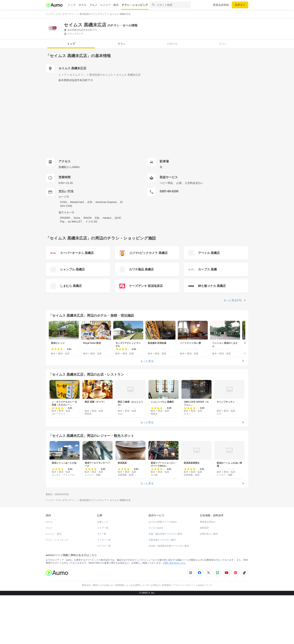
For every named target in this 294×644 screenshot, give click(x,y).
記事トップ (103, 522)
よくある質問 (133, 585)
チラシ (122, 44)
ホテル (82, 5)
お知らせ (172, 44)
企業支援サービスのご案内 (162, 540)
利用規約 (166, 585)
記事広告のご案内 (209, 534)
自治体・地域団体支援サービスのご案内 (169, 546)
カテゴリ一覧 (104, 546)
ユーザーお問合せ (151, 585)
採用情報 (120, 585)
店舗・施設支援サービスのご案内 (165, 534)
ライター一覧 (104, 540)
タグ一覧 (102, 534)
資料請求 (204, 528)
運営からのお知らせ (103, 585)
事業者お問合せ (208, 522)
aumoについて (205, 585)
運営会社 (86, 585)
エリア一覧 (103, 528)
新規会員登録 (221, 5)
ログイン (240, 5)
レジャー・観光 (109, 5)
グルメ (93, 5)
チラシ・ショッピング (135, 5)
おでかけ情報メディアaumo (163, 522)
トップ (72, 5)
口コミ (223, 44)
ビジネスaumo (156, 528)
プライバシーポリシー (184, 585)
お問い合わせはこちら (174, 563)
